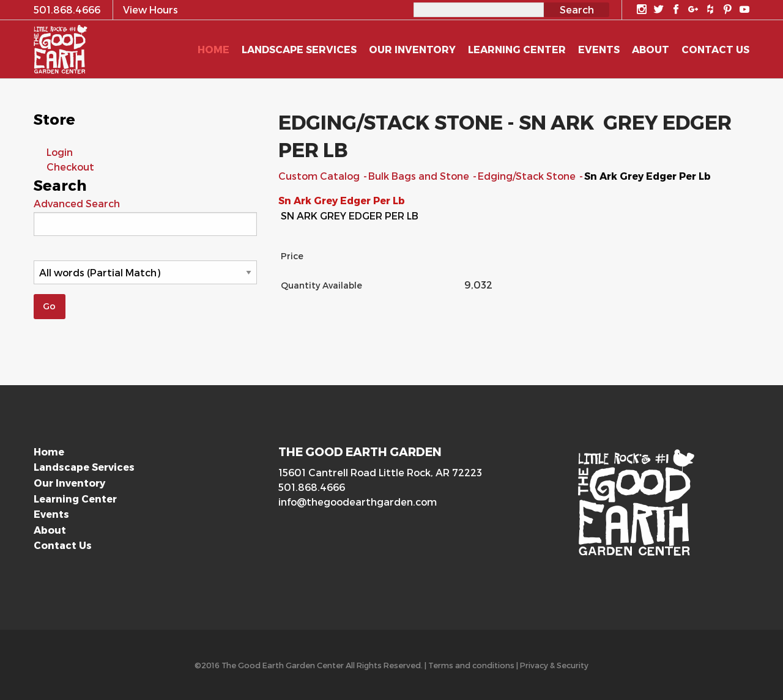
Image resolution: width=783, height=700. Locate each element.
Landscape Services (84, 467)
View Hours (150, 9)
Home (49, 451)
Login (60, 152)
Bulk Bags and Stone (420, 176)
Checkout (70, 167)
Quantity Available (321, 285)
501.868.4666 (312, 487)
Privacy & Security (554, 665)
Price (292, 256)
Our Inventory (69, 483)
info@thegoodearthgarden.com (358, 502)
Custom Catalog (320, 176)
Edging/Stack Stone (528, 176)
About (50, 530)
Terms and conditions (471, 665)
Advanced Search (77, 203)
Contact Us (63, 545)
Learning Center (75, 499)
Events (51, 514)
